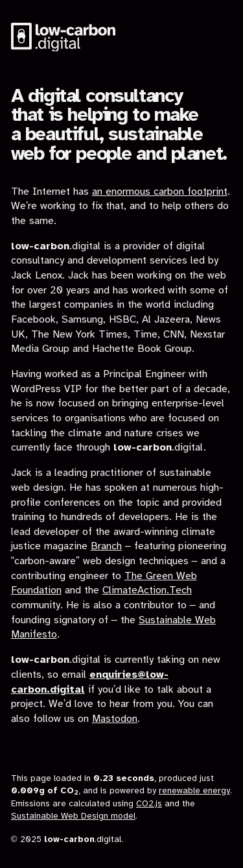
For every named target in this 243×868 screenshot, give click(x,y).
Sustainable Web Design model (73, 816)
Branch (106, 546)
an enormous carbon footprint (160, 192)
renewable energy (194, 791)
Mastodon (115, 719)
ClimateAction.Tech (147, 590)
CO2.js (149, 804)
